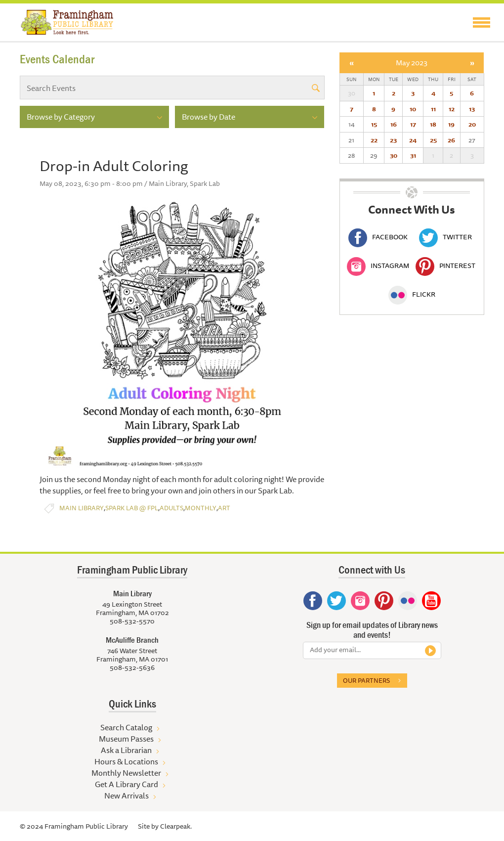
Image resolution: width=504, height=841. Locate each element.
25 (433, 140)
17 (413, 124)
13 (472, 109)
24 (413, 140)
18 (433, 124)
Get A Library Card (126, 784)
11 (433, 109)
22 (374, 140)
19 (451, 124)
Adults (171, 508)
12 (452, 109)
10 (413, 109)
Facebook (378, 237)
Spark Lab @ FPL (132, 508)
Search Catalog (126, 727)
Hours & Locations (126, 761)
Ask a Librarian (126, 750)
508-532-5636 (132, 667)
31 (413, 155)
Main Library (82, 508)
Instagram (378, 266)
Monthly (201, 508)
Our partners (366, 680)
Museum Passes (126, 739)
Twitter (445, 237)
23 (393, 140)
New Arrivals (126, 796)
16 (394, 124)
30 (394, 155)
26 (451, 140)
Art (224, 508)
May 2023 (412, 63)
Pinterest (445, 266)
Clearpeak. (176, 826)
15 (374, 124)
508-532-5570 (132, 621)
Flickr (412, 294)
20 (472, 124)
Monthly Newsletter (126, 773)
